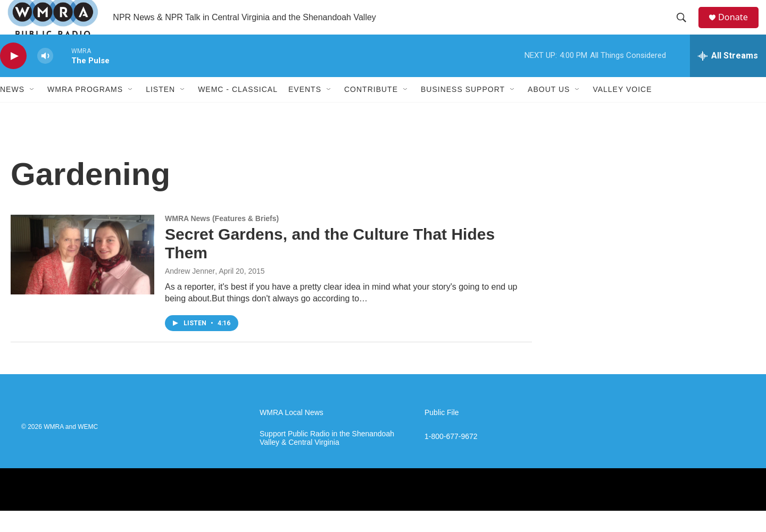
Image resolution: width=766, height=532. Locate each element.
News (12, 111)
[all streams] (728, 77)
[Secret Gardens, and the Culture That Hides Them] (82, 276)
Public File (442, 434)
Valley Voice (622, 111)
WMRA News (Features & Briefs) (222, 240)
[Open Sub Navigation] (32, 111)
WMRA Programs (85, 111)
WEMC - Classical (238, 111)
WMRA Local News (292, 434)
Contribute (371, 111)
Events (305, 111)
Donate (739, 28)
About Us (549, 111)
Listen (160, 111)
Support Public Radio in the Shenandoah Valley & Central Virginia (327, 459)
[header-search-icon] (686, 28)
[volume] (45, 77)
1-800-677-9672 (451, 458)
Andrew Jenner (190, 292)
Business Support (463, 111)
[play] (13, 77)
